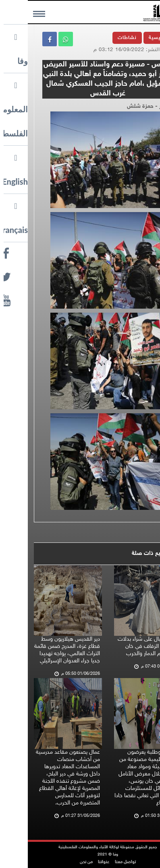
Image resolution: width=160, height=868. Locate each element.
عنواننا (76, 862)
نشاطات (99, 38)
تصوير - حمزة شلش (122, 106)
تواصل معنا (98, 862)
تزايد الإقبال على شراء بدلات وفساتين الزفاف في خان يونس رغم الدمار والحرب (121, 646)
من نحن (58, 862)
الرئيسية (131, 38)
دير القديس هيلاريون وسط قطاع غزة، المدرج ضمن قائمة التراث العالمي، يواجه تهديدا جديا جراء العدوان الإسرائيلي (39, 650)
